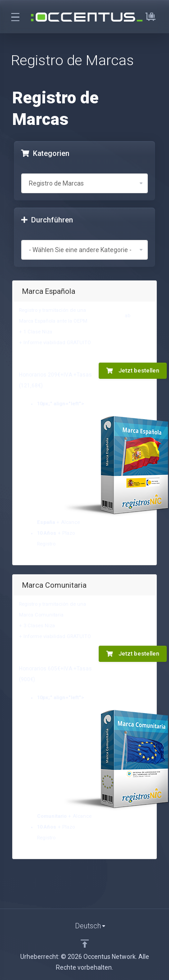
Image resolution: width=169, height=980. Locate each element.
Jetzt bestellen (133, 370)
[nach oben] (85, 944)
